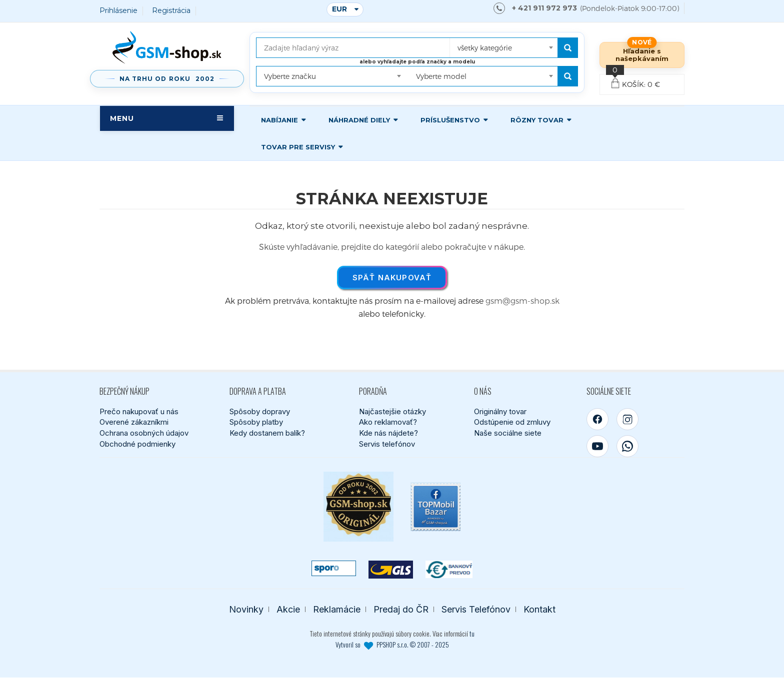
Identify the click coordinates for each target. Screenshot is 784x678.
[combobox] (504, 44)
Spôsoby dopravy (260, 411)
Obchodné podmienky (137, 444)
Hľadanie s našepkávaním (642, 55)
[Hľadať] (568, 48)
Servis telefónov (387, 444)
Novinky (246, 609)
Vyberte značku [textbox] (290, 76)
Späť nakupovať (392, 278)
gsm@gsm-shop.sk (522, 301)
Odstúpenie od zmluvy (512, 422)
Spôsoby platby (256, 422)
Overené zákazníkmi (134, 422)
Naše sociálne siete (508, 433)
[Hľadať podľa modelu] (568, 76)
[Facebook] (597, 419)
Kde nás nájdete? (388, 433)
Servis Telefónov (476, 609)
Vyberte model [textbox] (441, 76)
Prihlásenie (118, 11)
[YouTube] (597, 446)
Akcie (288, 609)
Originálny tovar (500, 411)
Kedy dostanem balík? (267, 433)
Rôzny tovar (537, 120)
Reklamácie (337, 609)
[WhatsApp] (627, 446)
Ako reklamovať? (388, 422)
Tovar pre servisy (298, 147)
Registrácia (171, 11)
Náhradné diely (359, 120)
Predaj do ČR (401, 609)
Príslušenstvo (450, 120)
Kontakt (539, 609)
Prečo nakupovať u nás (139, 411)
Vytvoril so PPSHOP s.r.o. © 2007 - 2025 (392, 645)
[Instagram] (627, 419)
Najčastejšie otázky (392, 411)
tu (472, 634)
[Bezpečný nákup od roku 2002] (358, 507)
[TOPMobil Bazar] (435, 507)
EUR (339, 9)
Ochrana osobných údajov (144, 433)
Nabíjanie (279, 120)
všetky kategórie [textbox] (485, 48)
